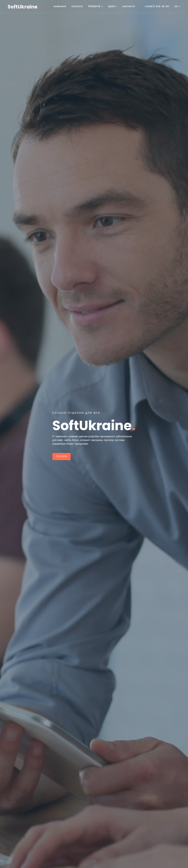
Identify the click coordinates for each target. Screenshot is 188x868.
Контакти (129, 6)
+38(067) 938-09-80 (157, 6)
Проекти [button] (96, 6)
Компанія (60, 6)
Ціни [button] (113, 6)
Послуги (77, 6)
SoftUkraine (23, 6)
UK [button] (177, 6)
